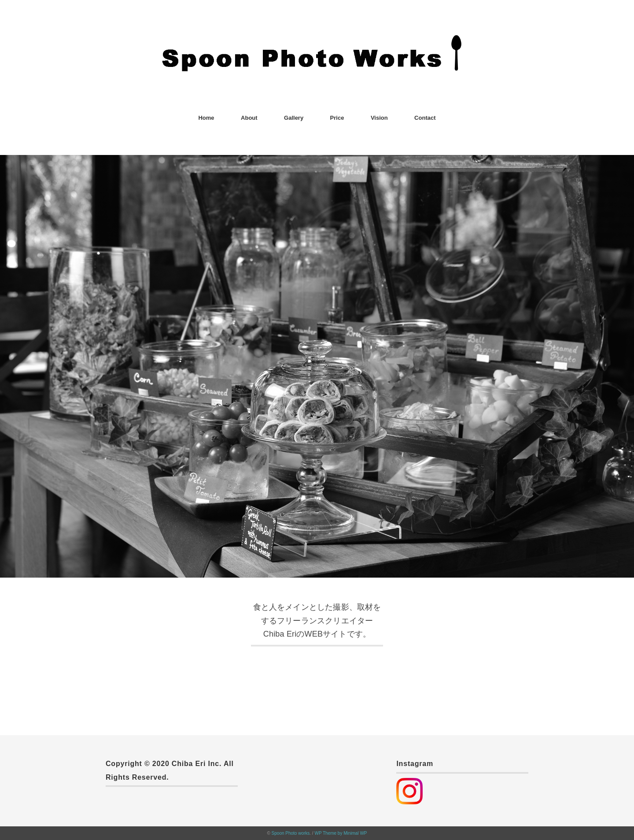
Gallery (294, 118)
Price (337, 118)
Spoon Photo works (291, 833)
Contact (425, 118)
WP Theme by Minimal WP (341, 833)
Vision (379, 118)
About (249, 118)
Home (206, 118)
